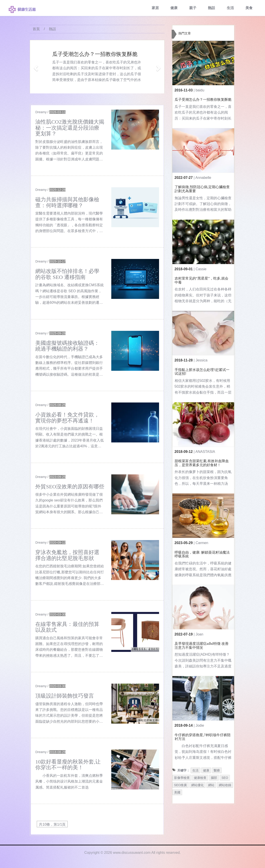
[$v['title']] (135, 130)
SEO (225, 778)
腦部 (214, 778)
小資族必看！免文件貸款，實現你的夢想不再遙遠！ (67, 418)
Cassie (201, 269)
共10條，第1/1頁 (52, 824)
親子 (193, 8)
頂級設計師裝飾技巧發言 (65, 696)
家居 (155, 8)
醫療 (217, 770)
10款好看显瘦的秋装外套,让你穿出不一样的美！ (68, 765)
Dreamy (41, 112)
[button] (35, 67)
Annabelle (203, 178)
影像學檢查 (182, 778)
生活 (230, 8)
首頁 (36, 29)
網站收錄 (225, 785)
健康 (174, 8)
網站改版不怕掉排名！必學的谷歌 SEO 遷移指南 (67, 274)
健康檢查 (200, 778)
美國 (177, 792)
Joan (199, 634)
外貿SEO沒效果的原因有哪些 (70, 487)
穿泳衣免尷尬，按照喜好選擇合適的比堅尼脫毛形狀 (67, 555)
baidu (200, 90)
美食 (249, 8)
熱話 (211, 8)
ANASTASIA (205, 452)
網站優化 (197, 785)
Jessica (201, 360)
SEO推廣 (181, 785)
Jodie (200, 725)
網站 (211, 785)
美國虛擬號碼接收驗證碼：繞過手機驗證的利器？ (67, 346)
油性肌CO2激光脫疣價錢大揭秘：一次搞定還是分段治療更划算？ (70, 128)
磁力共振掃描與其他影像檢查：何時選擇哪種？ (67, 202)
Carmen (202, 543)
